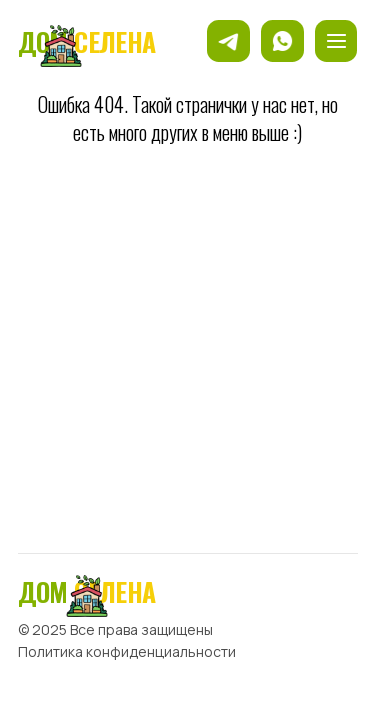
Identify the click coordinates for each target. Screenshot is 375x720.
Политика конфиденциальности (127, 651)
